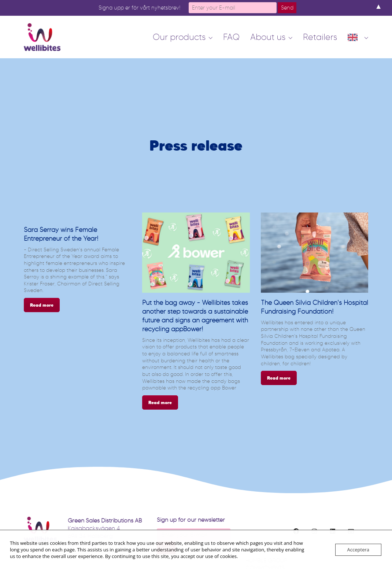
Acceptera (358, 550)
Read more (42, 305)
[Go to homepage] (42, 37)
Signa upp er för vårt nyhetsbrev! (140, 8)
